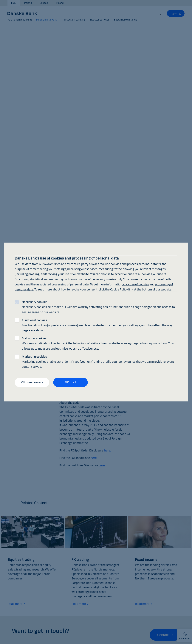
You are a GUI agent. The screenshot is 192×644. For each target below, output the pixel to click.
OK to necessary (32, 382)
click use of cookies (136, 284)
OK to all (71, 382)
